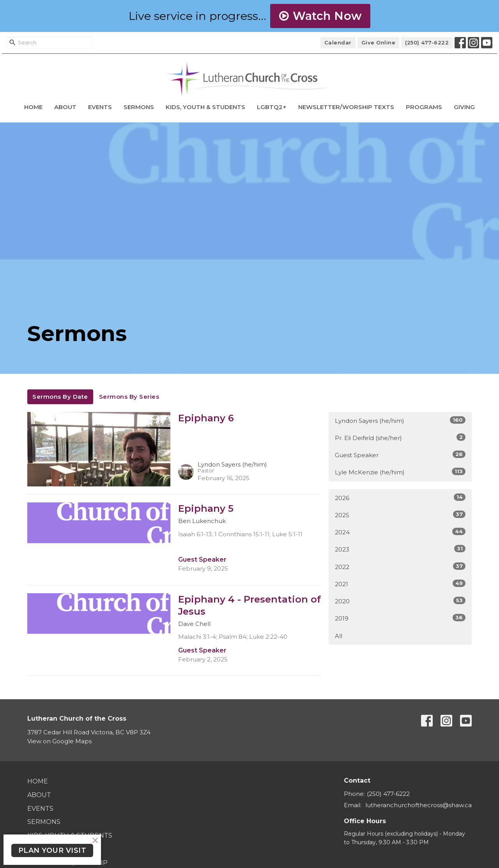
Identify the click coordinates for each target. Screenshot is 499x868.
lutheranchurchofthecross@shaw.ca (418, 805)
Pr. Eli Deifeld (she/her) (400, 438)
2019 (400, 618)
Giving (464, 107)
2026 (400, 498)
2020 (400, 601)
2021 (400, 584)
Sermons (139, 107)
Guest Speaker (400, 455)
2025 (400, 515)
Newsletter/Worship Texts (346, 107)
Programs (424, 107)
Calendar (338, 42)
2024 (400, 532)
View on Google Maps (59, 741)
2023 (400, 549)
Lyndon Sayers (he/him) (400, 420)
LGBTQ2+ (272, 107)
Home (33, 107)
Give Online (379, 42)
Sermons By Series (129, 397)
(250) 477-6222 (427, 42)
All (339, 636)
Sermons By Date (60, 397)
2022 (400, 567)
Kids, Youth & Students (205, 107)
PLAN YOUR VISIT (52, 850)
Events (100, 107)
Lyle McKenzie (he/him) (400, 472)
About (65, 107)
